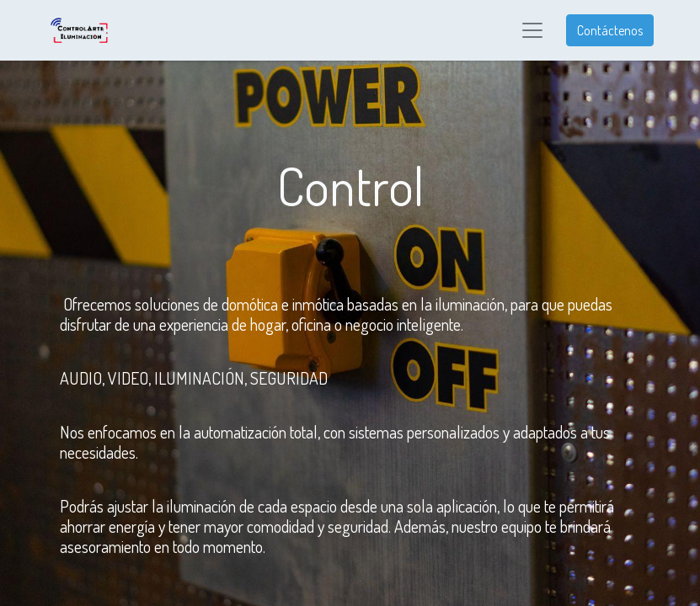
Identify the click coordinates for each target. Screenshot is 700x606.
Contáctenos (610, 30)
